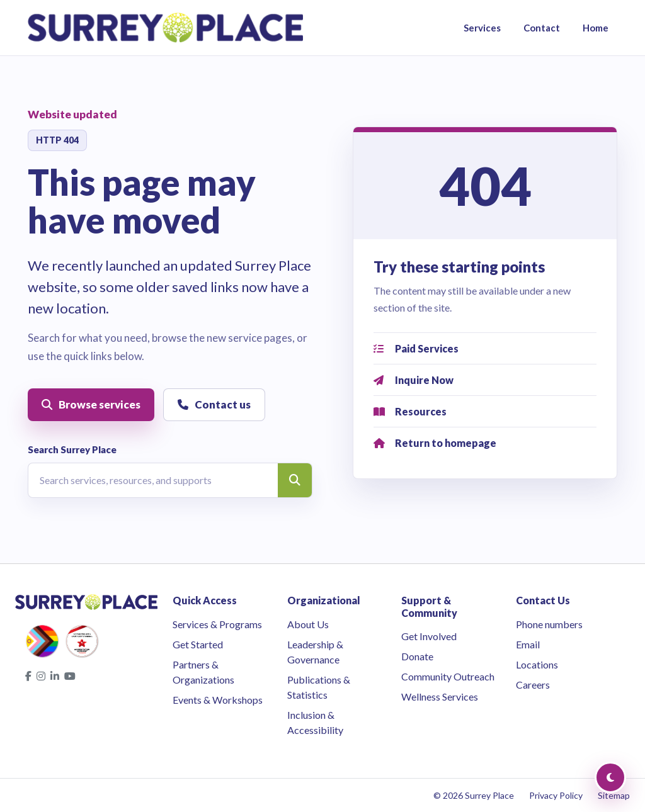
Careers (533, 685)
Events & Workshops (218, 700)
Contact (542, 28)
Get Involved (429, 636)
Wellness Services (440, 696)
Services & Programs (217, 624)
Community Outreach (448, 676)
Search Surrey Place (72, 449)
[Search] (295, 480)
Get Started (198, 644)
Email (528, 644)
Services (482, 28)
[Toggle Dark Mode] (610, 777)
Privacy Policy (556, 795)
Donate (417, 656)
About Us (308, 624)
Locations (537, 664)
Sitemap (614, 795)
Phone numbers (549, 624)
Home (596, 28)
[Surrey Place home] (165, 28)
